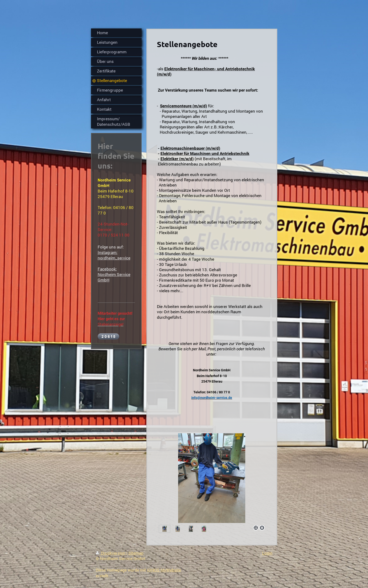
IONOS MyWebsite (164, 570)
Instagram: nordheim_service (114, 255)
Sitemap (136, 553)
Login (267, 553)
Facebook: (107, 269)
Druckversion (111, 553)
